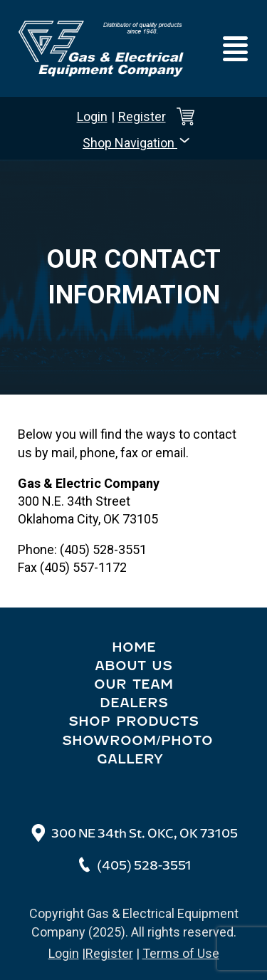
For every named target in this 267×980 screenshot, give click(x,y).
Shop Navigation (137, 142)
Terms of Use (181, 953)
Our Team (133, 684)
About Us (133, 666)
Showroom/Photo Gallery (137, 750)
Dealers (134, 703)
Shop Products (133, 721)
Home (134, 647)
